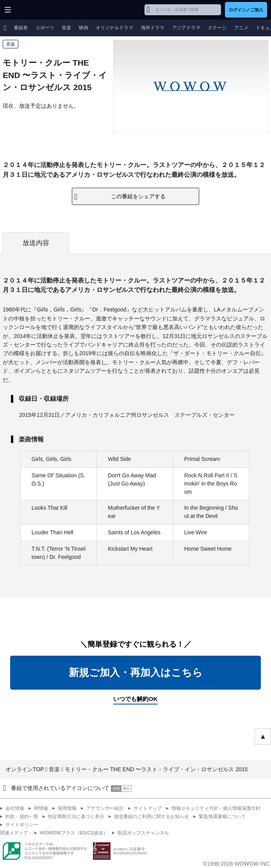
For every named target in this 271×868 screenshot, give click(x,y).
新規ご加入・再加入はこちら (136, 672)
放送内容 (36, 243)
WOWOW (36, 10)
